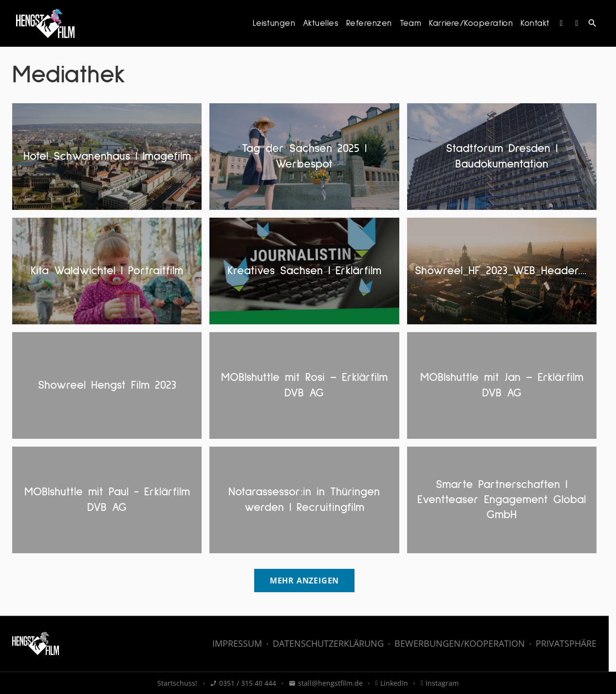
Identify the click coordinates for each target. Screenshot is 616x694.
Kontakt (535, 23)
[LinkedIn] (577, 23)
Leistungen (274, 23)
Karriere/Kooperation (471, 23)
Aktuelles (321, 23)
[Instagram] (561, 23)
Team (411, 23)
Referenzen (369, 23)
